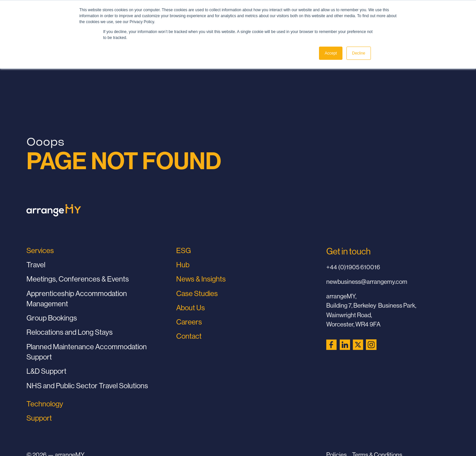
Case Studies (197, 293)
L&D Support (46, 371)
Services (40, 250)
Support (39, 418)
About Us (191, 308)
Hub (183, 265)
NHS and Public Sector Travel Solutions (87, 386)
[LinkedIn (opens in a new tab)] (345, 345)
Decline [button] (359, 53)
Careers (189, 322)
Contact (189, 336)
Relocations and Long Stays (70, 332)
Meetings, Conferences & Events (78, 279)
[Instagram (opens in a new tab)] (371, 345)
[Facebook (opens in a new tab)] (332, 345)
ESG (184, 250)
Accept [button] (331, 53)
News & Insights (201, 279)
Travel (36, 265)
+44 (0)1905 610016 (353, 267)
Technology (45, 404)
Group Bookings (52, 318)
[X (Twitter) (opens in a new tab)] (358, 345)
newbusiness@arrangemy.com (367, 282)
